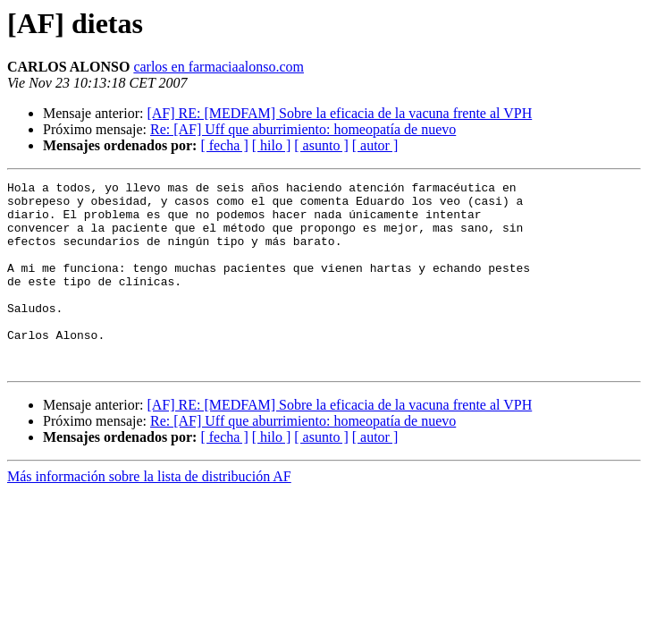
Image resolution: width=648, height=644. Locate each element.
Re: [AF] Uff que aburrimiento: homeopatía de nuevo (303, 129)
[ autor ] (375, 145)
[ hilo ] (272, 145)
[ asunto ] (321, 145)
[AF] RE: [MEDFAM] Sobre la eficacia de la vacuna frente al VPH (339, 113)
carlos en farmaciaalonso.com (219, 67)
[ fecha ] (224, 145)
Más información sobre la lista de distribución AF (149, 514)
